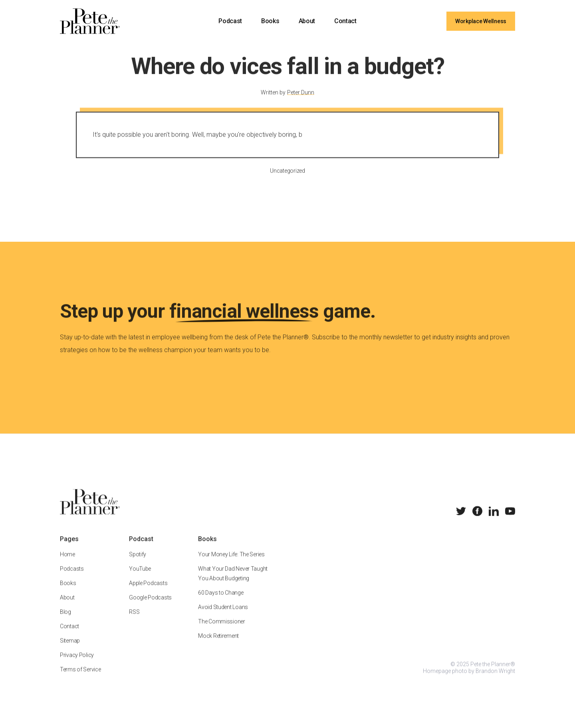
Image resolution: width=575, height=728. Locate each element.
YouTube (140, 577)
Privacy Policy (77, 663)
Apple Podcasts (148, 591)
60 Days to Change (221, 601)
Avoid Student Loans (223, 615)
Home (67, 563)
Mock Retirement (218, 644)
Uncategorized (287, 179)
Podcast (230, 21)
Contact (345, 21)
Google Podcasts (150, 606)
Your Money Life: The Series (231, 563)
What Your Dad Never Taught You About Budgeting (233, 582)
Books (270, 21)
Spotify (138, 563)
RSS (134, 620)
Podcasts (72, 577)
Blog (65, 620)
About (307, 21)
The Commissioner (222, 630)
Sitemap (70, 649)
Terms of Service (80, 678)
